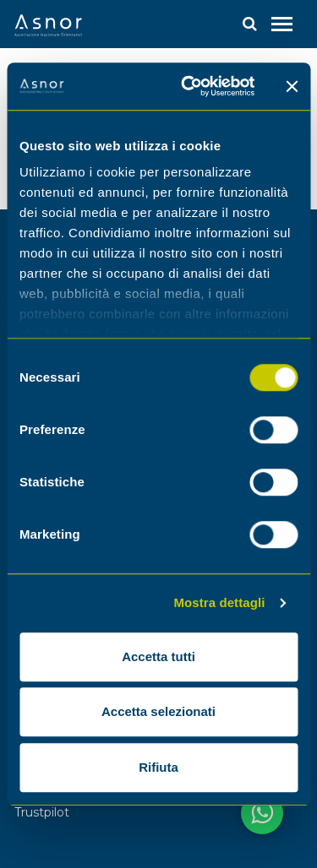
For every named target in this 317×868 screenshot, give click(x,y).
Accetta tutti (158, 656)
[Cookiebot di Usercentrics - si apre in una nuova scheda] (189, 86)
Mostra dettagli (219, 602)
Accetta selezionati (158, 711)
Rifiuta (158, 767)
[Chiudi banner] (292, 86)
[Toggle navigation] (282, 24)
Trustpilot (42, 812)
